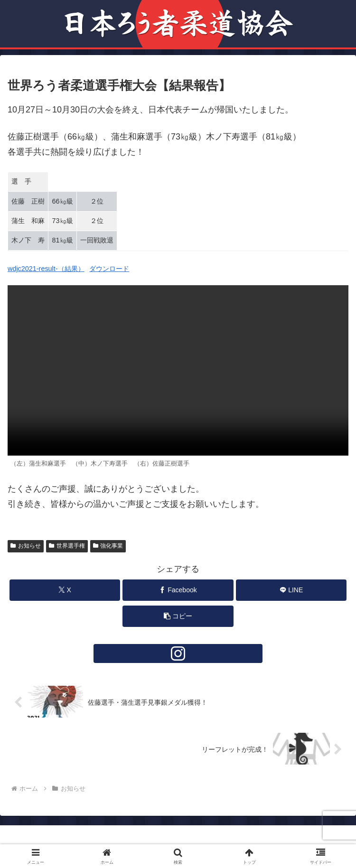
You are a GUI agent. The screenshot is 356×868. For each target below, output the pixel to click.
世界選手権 (67, 546)
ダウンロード (109, 269)
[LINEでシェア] (291, 590)
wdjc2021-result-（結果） (46, 269)
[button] (178, 616)
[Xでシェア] (65, 590)
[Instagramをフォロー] (178, 653)
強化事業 (108, 546)
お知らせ (26, 546)
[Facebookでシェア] (178, 590)
